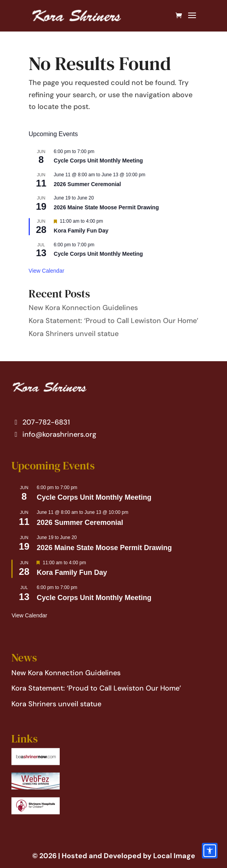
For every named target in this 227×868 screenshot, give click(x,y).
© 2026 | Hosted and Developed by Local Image (114, 856)
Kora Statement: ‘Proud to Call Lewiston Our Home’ (113, 321)
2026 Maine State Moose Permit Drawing (106, 207)
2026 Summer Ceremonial (87, 184)
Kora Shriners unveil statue (74, 334)
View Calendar (47, 271)
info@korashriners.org (54, 434)
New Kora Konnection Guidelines (83, 308)
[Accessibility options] (210, 851)
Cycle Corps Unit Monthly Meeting (98, 161)
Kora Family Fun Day (81, 231)
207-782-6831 (41, 422)
